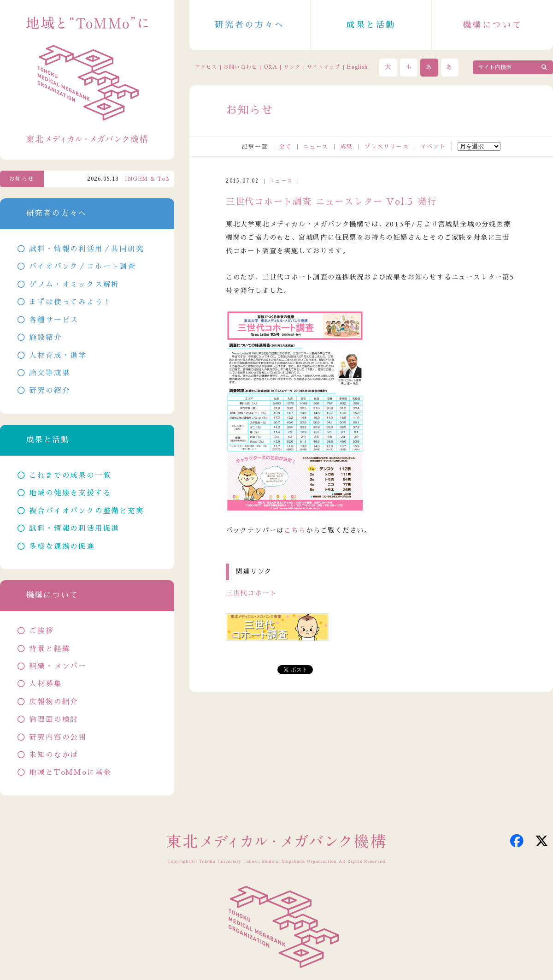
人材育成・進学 (58, 356)
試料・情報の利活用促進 (74, 529)
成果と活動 (371, 25)
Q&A (271, 67)
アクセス (206, 67)
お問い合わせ (240, 67)
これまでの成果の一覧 (70, 475)
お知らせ (22, 179)
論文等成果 (50, 373)
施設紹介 (45, 338)
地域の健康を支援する (70, 493)
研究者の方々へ (250, 25)
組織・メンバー (58, 666)
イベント (433, 147)
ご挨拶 (41, 631)
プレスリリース (387, 147)
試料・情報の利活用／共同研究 (86, 249)
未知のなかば (54, 755)
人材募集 (45, 684)
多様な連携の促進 (62, 546)
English (357, 67)
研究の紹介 (50, 391)
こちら (295, 530)
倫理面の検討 (54, 719)
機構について (493, 25)
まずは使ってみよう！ (70, 302)
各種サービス (54, 320)
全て (285, 147)
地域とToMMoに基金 (70, 772)
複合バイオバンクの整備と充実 (86, 511)
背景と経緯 (50, 649)
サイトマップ (324, 67)
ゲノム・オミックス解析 (74, 285)
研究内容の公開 (58, 737)
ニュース (316, 147)
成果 (347, 147)
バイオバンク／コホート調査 (82, 267)
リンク (292, 67)
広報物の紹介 (54, 702)
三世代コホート (251, 593)
